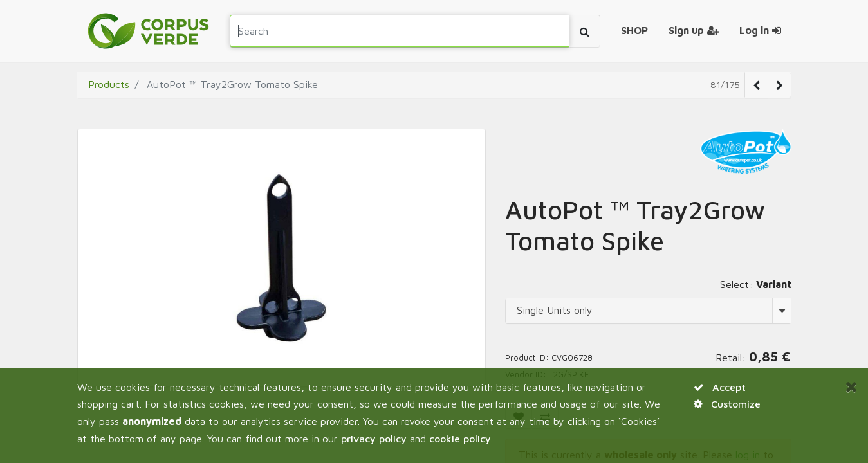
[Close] (852, 386)
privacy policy (374, 439)
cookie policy (460, 439)
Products (109, 84)
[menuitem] (634, 31)
